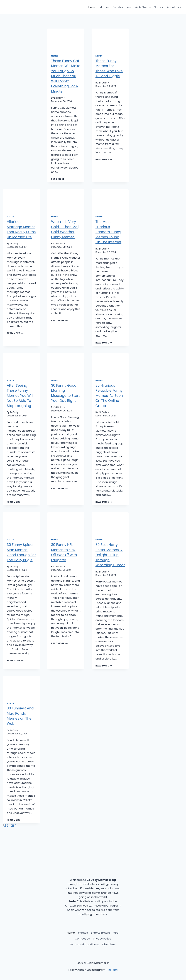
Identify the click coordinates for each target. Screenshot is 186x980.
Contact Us (82, 939)
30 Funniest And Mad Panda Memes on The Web (20, 716)
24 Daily (58, 98)
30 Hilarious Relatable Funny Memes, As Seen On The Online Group (109, 396)
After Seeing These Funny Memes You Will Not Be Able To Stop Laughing (20, 396)
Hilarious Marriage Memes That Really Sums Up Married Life (21, 229)
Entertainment (122, 7)
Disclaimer (109, 944)
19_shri (113, 970)
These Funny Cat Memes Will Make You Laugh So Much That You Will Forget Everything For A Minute (66, 76)
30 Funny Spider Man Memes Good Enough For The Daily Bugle (21, 552)
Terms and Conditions (84, 944)
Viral (116, 933)
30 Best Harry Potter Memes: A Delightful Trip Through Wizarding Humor (110, 555)
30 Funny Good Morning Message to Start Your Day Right (65, 393)
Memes (105, 7)
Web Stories (143, 7)
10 (13, 825)
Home (92, 7)
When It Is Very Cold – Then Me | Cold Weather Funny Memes (65, 229)
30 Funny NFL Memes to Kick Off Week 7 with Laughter (64, 552)
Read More (59, 179)
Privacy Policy (102, 939)
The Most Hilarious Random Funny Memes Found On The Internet (108, 232)
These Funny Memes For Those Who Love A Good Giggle (109, 69)
